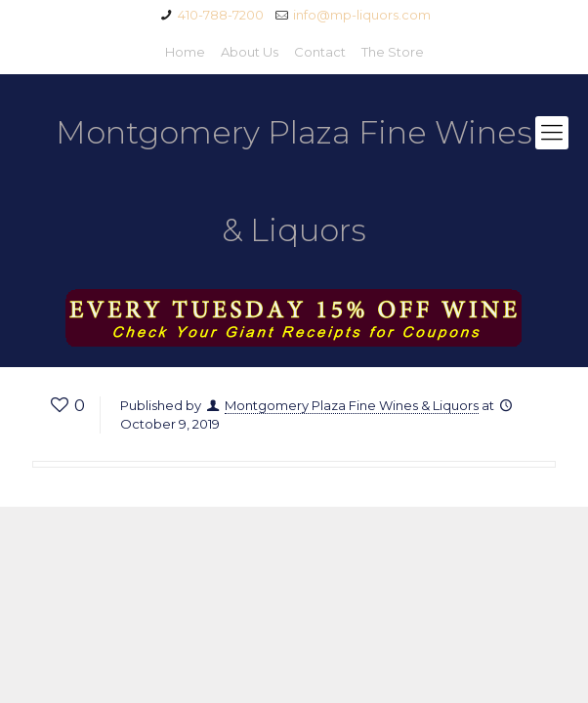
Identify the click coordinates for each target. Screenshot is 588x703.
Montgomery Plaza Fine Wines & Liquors (294, 181)
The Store (393, 52)
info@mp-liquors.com (362, 15)
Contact (320, 52)
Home (185, 52)
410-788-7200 (221, 15)
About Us (250, 52)
